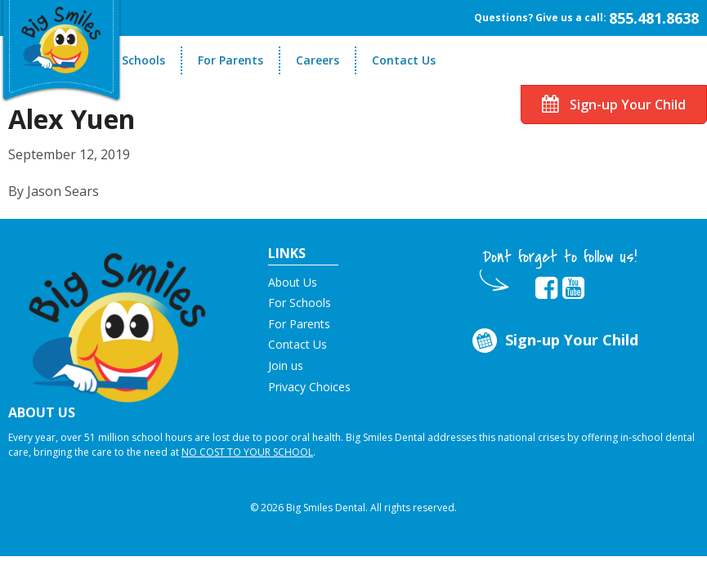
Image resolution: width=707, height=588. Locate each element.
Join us (286, 365)
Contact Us (404, 60)
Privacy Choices (309, 387)
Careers (318, 60)
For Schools (133, 60)
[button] (118, 322)
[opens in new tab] (546, 288)
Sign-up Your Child (614, 105)
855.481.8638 (654, 18)
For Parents (230, 60)
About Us (293, 282)
